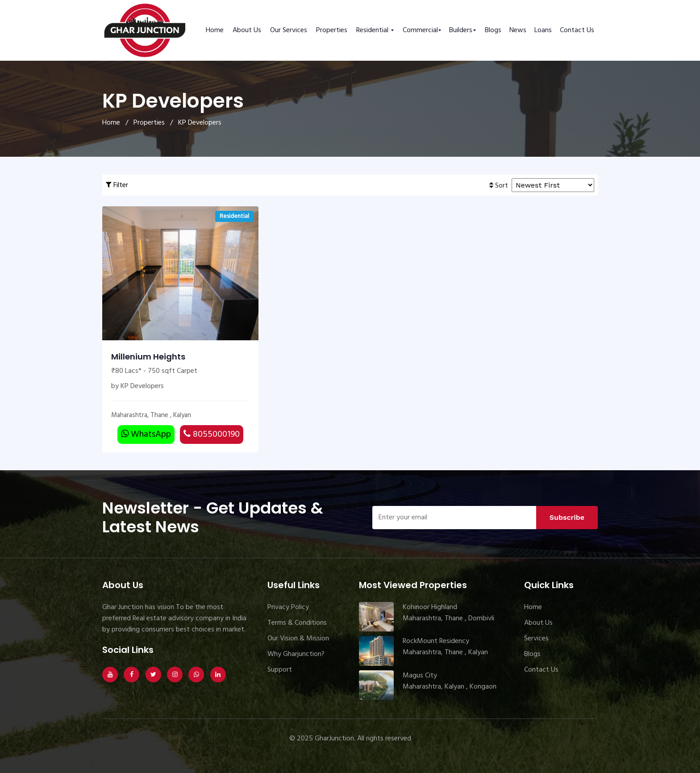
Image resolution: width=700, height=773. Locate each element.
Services (536, 639)
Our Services (289, 30)
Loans (543, 30)
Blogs (493, 30)
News (518, 30)
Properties (332, 30)
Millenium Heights (148, 357)
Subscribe (567, 517)
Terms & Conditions (297, 623)
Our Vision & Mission (298, 639)
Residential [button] (373, 30)
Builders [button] (461, 30)
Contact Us (577, 30)
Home (215, 30)
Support (280, 670)
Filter (117, 185)
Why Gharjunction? (296, 654)
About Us (247, 30)
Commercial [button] (420, 30)
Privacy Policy (288, 607)
